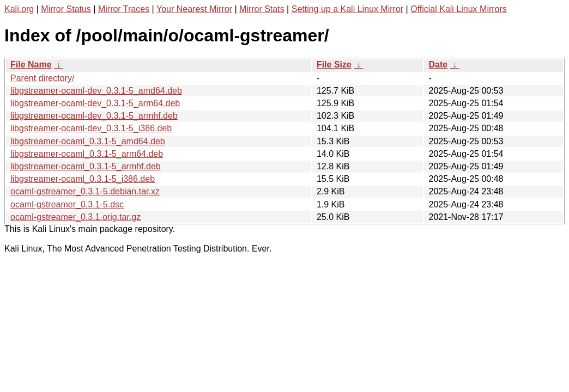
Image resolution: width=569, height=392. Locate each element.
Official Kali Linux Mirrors (459, 9)
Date (438, 65)
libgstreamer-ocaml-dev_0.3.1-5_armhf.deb (94, 116)
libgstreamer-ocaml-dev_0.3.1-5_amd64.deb (96, 91)
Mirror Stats (262, 9)
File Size (334, 65)
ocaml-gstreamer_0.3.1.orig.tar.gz (75, 217)
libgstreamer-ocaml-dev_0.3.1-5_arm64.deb (95, 103)
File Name (31, 65)
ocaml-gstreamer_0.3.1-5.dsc (67, 204)
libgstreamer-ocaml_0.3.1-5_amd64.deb (88, 141)
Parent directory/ (42, 78)
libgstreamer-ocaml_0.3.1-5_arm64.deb (87, 154)
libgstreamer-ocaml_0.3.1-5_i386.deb (83, 179)
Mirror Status (66, 9)
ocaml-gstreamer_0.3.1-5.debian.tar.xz (85, 191)
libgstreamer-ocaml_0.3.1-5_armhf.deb (86, 166)
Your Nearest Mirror (194, 9)
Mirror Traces (124, 9)
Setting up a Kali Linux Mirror (347, 9)
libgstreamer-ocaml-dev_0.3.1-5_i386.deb (91, 128)
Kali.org (19, 9)
